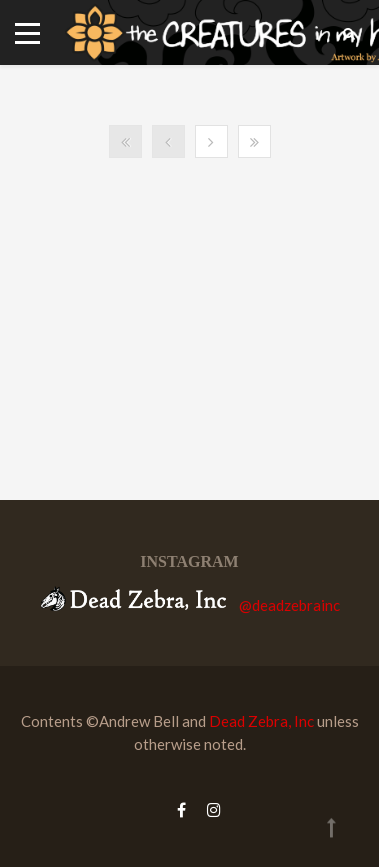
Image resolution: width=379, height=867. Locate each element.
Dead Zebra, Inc (261, 721)
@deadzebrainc (289, 605)
